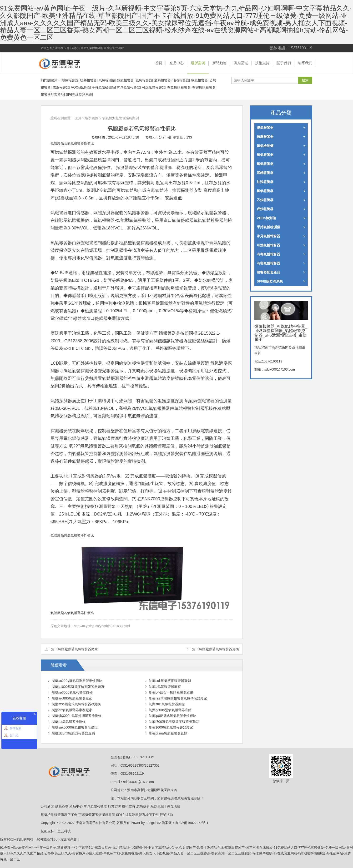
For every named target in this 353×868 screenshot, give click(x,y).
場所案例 (198, 63)
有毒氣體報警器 (179, 87)
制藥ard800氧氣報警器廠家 (72, 698)
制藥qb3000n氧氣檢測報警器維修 (77, 716)
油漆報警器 (181, 80)
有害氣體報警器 (204, 87)
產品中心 (176, 63)
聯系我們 (305, 63)
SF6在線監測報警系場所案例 (137, 815)
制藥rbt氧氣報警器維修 (69, 722)
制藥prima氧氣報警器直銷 (168, 733)
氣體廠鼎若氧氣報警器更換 (219, 649)
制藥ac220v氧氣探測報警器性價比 (77, 681)
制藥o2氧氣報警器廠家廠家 (72, 710)
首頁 (159, 63)
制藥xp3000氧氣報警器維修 (72, 692)
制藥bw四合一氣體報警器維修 (171, 692)
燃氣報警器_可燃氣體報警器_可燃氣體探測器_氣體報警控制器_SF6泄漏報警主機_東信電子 (66, 63)
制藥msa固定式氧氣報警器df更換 (76, 704)
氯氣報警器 (199, 80)
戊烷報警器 (61, 87)
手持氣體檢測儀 (103, 87)
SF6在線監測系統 (79, 94)
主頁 (78, 118)
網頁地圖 (173, 806)
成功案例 (143, 806)
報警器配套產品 (52, 94)
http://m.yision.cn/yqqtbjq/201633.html (102, 626)
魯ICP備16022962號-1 (192, 823)
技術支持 (262, 63)
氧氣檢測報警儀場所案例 (121, 118)
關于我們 (284, 63)
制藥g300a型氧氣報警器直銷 (170, 710)
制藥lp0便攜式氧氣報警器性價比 (173, 716)
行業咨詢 (115, 806)
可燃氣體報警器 (154, 87)
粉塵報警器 (88, 80)
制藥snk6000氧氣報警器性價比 (75, 727)
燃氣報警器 (70, 80)
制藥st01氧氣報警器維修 (167, 704)
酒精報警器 (162, 80)
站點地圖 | (158, 806)
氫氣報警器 (144, 80)
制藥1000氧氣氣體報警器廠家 (171, 727)
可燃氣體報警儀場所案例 (97, 815)
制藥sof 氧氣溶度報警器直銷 (170, 681)
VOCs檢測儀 (80, 87)
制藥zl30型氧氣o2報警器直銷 (73, 733)
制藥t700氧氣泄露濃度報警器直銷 (174, 722)
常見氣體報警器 (128, 87)
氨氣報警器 (125, 80)
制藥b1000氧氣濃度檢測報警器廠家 (78, 687)
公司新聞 (47, 806)
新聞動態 (219, 63)
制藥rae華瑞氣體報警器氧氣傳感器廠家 (178, 698)
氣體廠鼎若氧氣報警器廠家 (78, 649)
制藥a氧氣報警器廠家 (165, 687)
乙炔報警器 (281, 200)
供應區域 (241, 63)
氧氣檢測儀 (107, 80)
